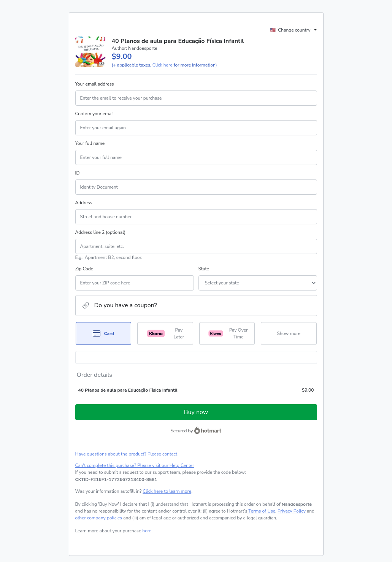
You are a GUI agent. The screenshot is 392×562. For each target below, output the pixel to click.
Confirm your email (95, 114)
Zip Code (84, 269)
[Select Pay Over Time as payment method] (227, 333)
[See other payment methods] (289, 333)
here (147, 531)
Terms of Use (261, 511)
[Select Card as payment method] (104, 333)
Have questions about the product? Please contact (126, 454)
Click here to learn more (167, 491)
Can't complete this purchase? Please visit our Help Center (135, 465)
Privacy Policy (292, 511)
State (204, 269)
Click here (163, 65)
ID (78, 173)
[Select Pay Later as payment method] (165, 333)
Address (84, 203)
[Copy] (116, 479)
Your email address (95, 84)
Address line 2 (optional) (101, 232)
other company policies (99, 518)
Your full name (90, 143)
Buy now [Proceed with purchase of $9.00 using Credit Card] (196, 412)
